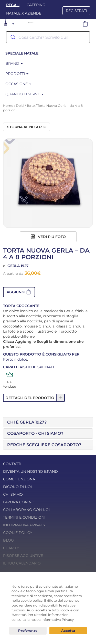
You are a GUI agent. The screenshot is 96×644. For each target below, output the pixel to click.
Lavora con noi (19, 502)
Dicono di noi (17, 487)
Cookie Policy (18, 533)
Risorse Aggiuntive (23, 556)
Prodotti (17, 74)
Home (8, 106)
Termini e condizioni (24, 517)
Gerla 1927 (18, 266)
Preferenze (28, 631)
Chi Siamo (13, 494)
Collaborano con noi (26, 510)
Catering (36, 5)
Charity (11, 548)
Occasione (18, 84)
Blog (8, 540)
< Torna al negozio (26, 127)
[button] (19, 292)
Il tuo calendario (22, 563)
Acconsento (68, 631)
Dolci (20, 106)
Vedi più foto (48, 237)
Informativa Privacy (24, 525)
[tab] (48, 422)
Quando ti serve (24, 94)
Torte (31, 106)
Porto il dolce (15, 359)
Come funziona (19, 479)
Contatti (12, 464)
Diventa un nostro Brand (30, 471)
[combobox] (48, 37)
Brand (14, 63)
